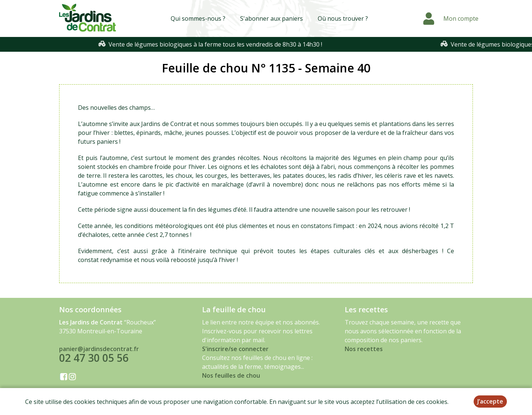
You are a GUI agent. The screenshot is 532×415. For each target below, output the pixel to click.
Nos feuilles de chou (231, 375)
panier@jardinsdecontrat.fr (99, 349)
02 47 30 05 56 (94, 358)
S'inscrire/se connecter (235, 349)
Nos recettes (364, 349)
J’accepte (490, 401)
